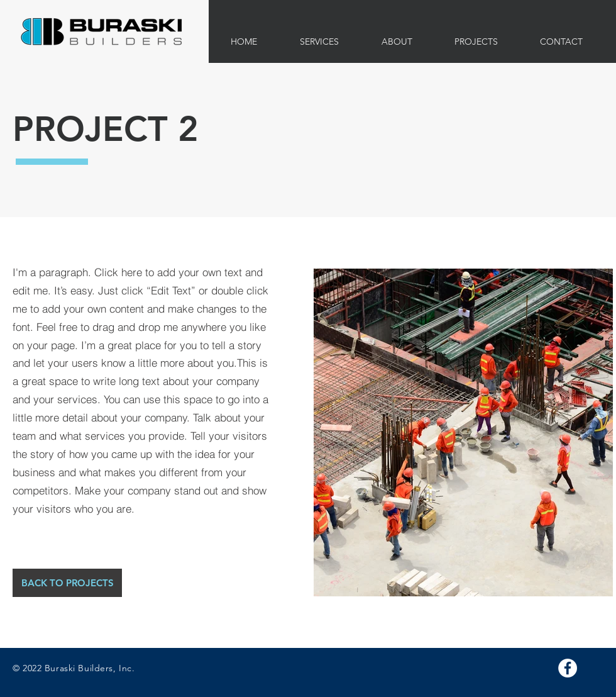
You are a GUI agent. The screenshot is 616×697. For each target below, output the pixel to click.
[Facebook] (568, 668)
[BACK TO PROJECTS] (67, 583)
